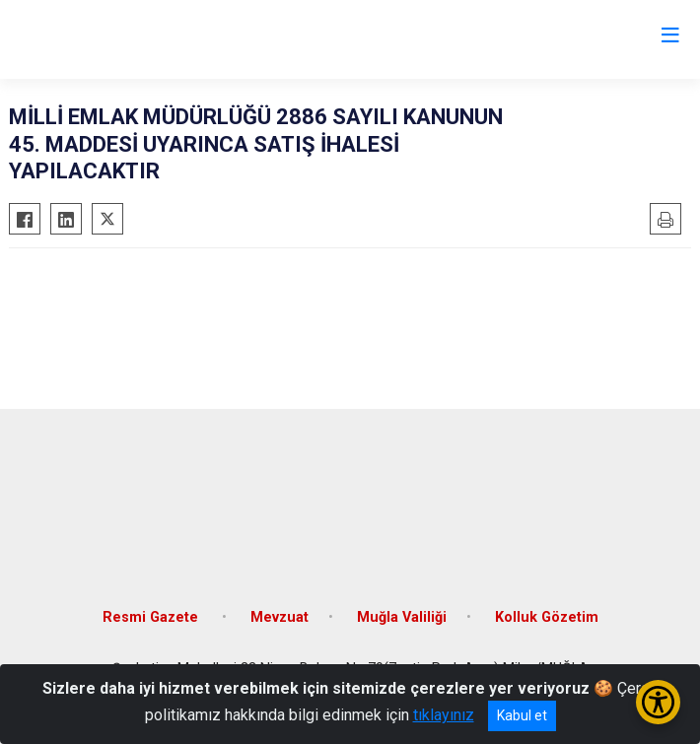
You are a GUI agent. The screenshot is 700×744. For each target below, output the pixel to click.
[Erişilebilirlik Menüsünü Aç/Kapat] (658, 702)
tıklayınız (444, 715)
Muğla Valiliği (402, 617)
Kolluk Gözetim (547, 617)
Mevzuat (280, 617)
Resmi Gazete (152, 617)
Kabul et (522, 715)
